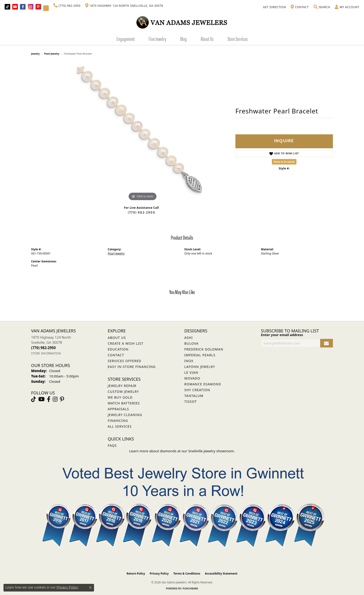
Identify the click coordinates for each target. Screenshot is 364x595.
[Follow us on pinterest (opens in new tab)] (38, 7)
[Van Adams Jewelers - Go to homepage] (182, 22)
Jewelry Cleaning (125, 415)
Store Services (238, 39)
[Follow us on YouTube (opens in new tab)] (15, 7)
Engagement (126, 39)
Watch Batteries (124, 403)
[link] (67, 6)
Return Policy (136, 574)
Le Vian (191, 372)
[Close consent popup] (90, 588)
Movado (192, 378)
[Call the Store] (43, 348)
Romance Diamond (203, 384)
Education (118, 349)
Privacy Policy (159, 574)
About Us (207, 39)
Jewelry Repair (122, 386)
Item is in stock (284, 162)
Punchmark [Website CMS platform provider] (190, 588)
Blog (183, 39)
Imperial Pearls (200, 355)
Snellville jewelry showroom (211, 451)
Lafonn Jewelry (200, 367)
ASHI (189, 338)
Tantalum (194, 396)
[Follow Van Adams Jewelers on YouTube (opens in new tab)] (46, 8)
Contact (116, 355)
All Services (120, 426)
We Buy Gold (120, 397)
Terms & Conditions (187, 574)
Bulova (191, 343)
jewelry (35, 54)
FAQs (112, 445)
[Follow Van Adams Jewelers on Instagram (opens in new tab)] (31, 7)
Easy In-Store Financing (132, 367)
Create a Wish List (126, 343)
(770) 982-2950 (141, 213)
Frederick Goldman (204, 349)
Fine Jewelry (157, 39)
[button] (322, 7)
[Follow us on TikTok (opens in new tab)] (7, 7)
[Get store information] (46, 353)
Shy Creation (197, 390)
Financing (118, 421)
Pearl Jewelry (52, 54)
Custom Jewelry (123, 392)
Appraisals (118, 409)
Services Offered (124, 361)
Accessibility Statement (221, 574)
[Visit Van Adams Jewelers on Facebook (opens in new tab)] (23, 7)
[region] (143, 132)
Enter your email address (282, 335)
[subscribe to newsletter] (327, 343)
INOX (189, 361)
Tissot (190, 402)
